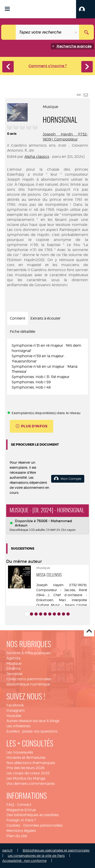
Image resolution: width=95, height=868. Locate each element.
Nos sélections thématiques (31, 763)
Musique (14, 663)
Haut (89, 631)
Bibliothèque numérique (28, 684)
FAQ (10, 805)
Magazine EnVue (21, 810)
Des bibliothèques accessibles (33, 815)
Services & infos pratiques (29, 653)
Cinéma (13, 668)
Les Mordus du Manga (26, 778)
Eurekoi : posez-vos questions (32, 731)
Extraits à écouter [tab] (45, 318)
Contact (24, 805)
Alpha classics (37, 157)
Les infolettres (18, 726)
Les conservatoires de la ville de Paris (36, 856)
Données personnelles (43, 825)
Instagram (16, 711)
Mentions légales (21, 831)
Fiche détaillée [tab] (22, 332)
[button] (86, 9)
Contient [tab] (18, 318)
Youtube (14, 716)
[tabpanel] (47, 367)
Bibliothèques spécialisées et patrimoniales (56, 850)
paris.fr (7, 850)
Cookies (13, 825)
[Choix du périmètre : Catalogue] (9, 32)
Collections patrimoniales (29, 679)
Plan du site (17, 836)
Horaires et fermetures (26, 758)
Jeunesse (14, 674)
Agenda (13, 658)
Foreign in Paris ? (21, 820)
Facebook (15, 705)
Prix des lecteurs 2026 (25, 768)
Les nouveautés (20, 752)
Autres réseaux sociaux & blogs (33, 721)
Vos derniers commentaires (31, 784)
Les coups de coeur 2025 (28, 773)
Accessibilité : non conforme (24, 861)
